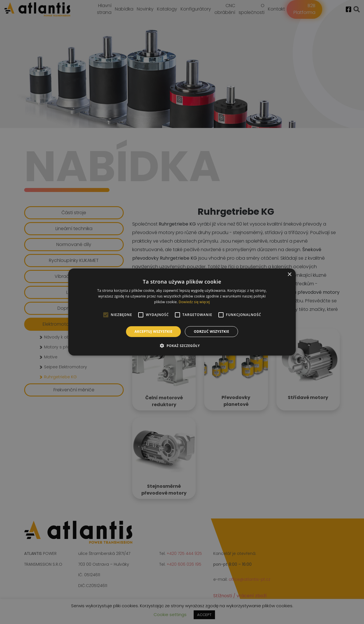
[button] (182, 346)
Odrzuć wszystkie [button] (211, 331)
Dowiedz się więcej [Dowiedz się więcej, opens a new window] (194, 302)
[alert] (182, 312)
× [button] (289, 275)
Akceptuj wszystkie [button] (153, 331)
